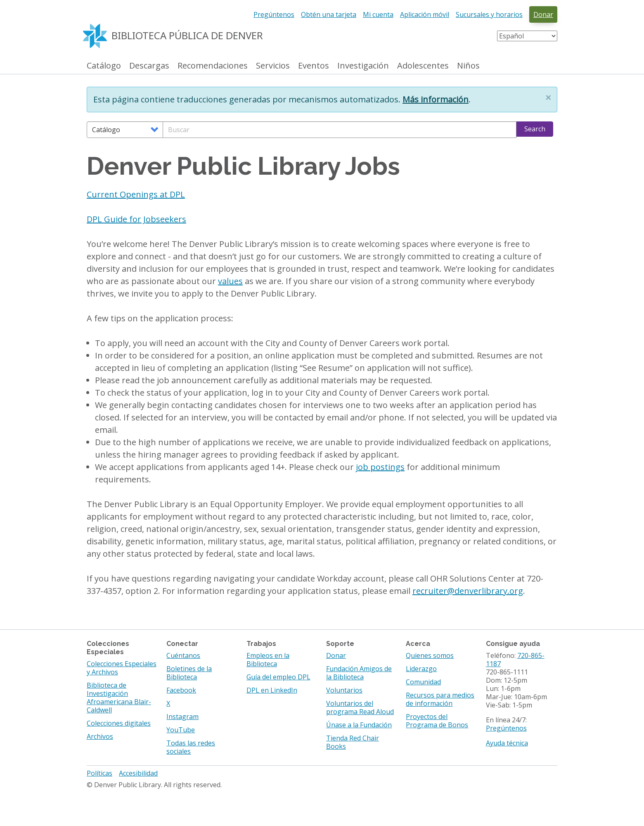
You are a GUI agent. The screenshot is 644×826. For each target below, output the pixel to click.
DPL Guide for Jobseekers (136, 219)
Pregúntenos (274, 14)
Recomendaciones (213, 66)
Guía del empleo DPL (278, 677)
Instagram (182, 717)
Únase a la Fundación (359, 725)
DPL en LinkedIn (272, 690)
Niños (468, 66)
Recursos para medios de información (440, 699)
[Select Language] (527, 36)
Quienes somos (430, 655)
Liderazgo (421, 669)
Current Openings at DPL (136, 194)
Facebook (181, 690)
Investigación (363, 66)
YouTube (181, 730)
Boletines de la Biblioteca (189, 673)
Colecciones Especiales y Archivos (122, 668)
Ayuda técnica (507, 743)
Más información (436, 99)
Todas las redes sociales (191, 747)
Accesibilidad (138, 773)
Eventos (314, 66)
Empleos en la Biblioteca (268, 660)
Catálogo (104, 66)
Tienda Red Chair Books (353, 742)
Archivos (100, 736)
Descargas (149, 66)
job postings (380, 467)
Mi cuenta (378, 14)
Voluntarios (344, 690)
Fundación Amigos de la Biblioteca (359, 673)
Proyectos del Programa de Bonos (437, 721)
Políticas (99, 773)
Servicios (273, 66)
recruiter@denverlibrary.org (468, 591)
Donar (543, 14)
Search (535, 129)
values (230, 281)
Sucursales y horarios (489, 14)
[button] (548, 97)
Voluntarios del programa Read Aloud (360, 707)
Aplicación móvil (425, 14)
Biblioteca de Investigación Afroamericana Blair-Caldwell (119, 698)
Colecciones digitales (119, 723)
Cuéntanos (183, 655)
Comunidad (423, 682)
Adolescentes (423, 66)
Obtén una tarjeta (329, 14)
